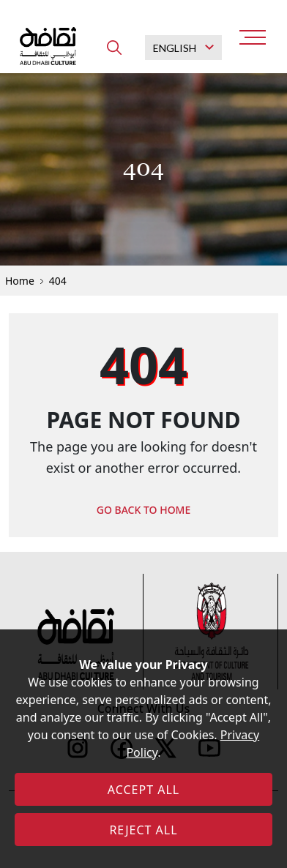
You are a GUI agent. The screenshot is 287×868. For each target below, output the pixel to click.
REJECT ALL (143, 830)
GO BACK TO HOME (144, 510)
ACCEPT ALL (143, 790)
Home (20, 281)
